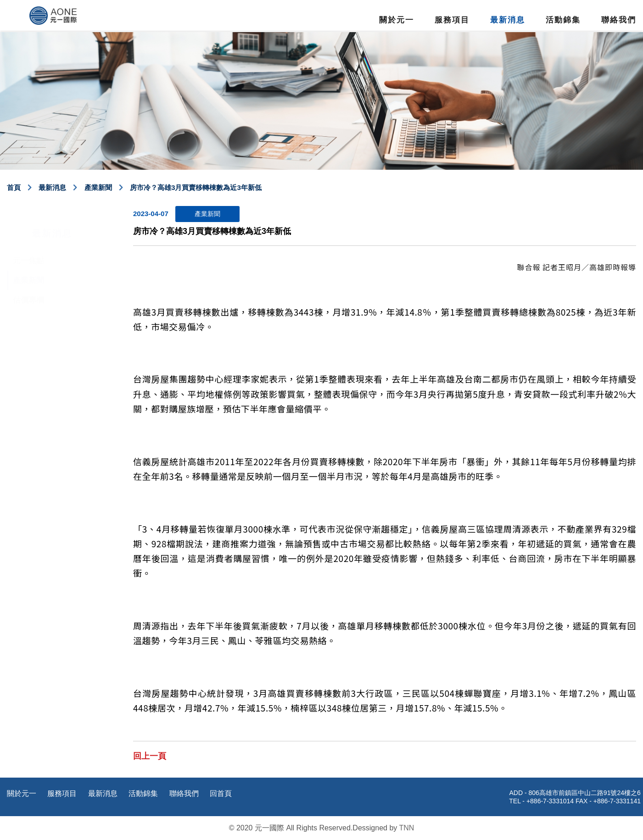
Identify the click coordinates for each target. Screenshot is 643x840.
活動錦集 (563, 20)
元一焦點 (28, 242)
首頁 (14, 187)
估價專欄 (28, 281)
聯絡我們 (619, 20)
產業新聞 (98, 187)
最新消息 (508, 20)
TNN (406, 828)
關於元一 (397, 20)
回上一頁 (150, 756)
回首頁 (221, 793)
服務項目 (452, 20)
